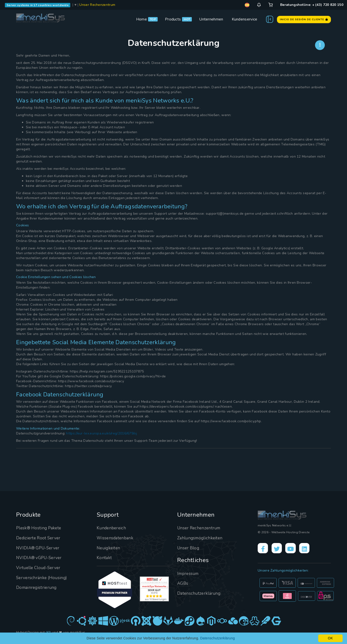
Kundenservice (245, 19)
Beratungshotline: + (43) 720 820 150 (312, 5)
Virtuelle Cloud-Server (40, 568)
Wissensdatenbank (116, 538)
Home (142, 19)
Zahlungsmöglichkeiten (201, 538)
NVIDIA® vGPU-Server (40, 558)
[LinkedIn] (309, 549)
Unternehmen (211, 19)
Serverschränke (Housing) (43, 578)
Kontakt (104, 558)
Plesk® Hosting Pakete (40, 528)
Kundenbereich (112, 528)
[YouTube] (294, 549)
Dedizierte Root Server (40, 538)
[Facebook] (264, 549)
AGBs (183, 583)
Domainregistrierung (37, 587)
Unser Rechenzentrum (97, 5)
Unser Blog (189, 548)
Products (173, 19)
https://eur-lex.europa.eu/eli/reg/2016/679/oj (102, 433)
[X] (279, 549)
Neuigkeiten (109, 548)
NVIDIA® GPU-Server (39, 548)
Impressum (189, 574)
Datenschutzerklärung (200, 593)
